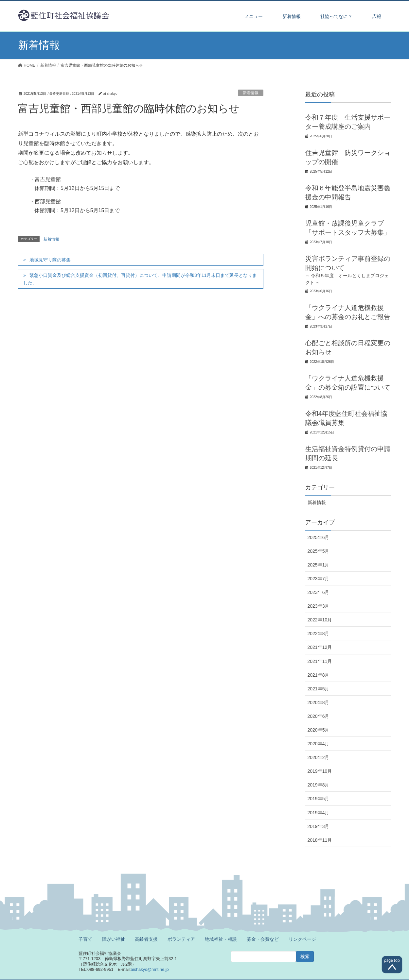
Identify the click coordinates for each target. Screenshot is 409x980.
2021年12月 (320, 647)
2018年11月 (320, 840)
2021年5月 (319, 689)
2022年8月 (319, 634)
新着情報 (251, 93)
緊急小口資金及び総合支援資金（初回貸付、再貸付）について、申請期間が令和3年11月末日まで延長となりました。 (140, 279)
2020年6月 (319, 716)
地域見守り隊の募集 (50, 260)
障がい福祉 (114, 939)
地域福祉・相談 (221, 939)
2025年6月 (319, 537)
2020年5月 (319, 730)
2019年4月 (319, 813)
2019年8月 (319, 785)
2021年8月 (319, 675)
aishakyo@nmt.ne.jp (150, 969)
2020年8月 (319, 702)
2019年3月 (319, 826)
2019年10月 (320, 771)
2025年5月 (319, 551)
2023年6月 (319, 592)
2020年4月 (319, 744)
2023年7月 (319, 579)
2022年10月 (320, 620)
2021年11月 (320, 661)
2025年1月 (319, 565)
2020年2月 (319, 757)
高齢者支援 (146, 939)
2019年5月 (319, 799)
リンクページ (302, 939)
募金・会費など (263, 939)
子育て (85, 939)
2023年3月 (319, 606)
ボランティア (181, 939)
